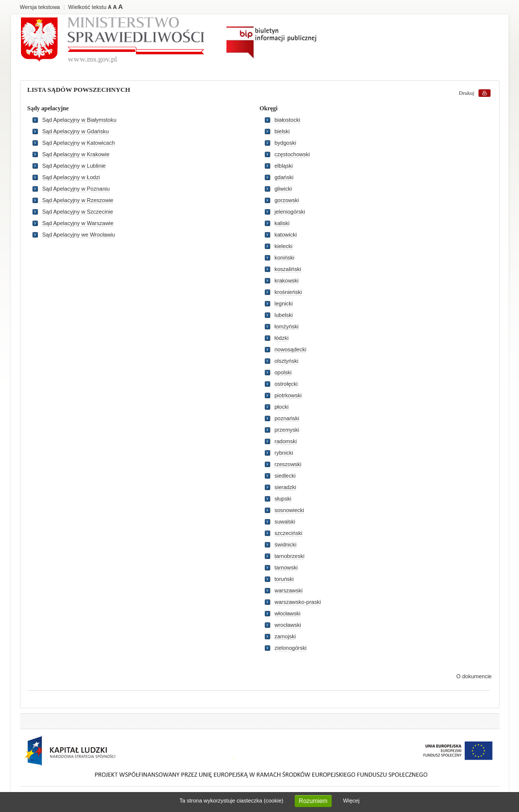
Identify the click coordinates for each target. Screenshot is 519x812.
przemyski (287, 430)
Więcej (351, 801)
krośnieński (288, 292)
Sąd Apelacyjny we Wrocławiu (79, 235)
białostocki (287, 120)
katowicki (286, 235)
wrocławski (288, 625)
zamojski (285, 636)
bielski (282, 131)
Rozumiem (313, 801)
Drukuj (467, 93)
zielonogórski (291, 648)
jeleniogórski (290, 212)
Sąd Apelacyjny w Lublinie (74, 166)
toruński (284, 579)
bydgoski (285, 143)
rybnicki (284, 453)
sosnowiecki (289, 510)
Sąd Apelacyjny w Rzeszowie (78, 200)
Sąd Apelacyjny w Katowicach (79, 143)
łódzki (282, 338)
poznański (287, 418)
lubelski (284, 315)
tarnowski (286, 567)
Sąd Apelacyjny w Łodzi (71, 177)
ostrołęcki (286, 384)
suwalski (285, 522)
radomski (286, 441)
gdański (284, 177)
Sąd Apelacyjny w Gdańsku (76, 131)
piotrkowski (288, 395)
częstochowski (292, 154)
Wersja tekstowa (40, 7)
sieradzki (285, 487)
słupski (283, 499)
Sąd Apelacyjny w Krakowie (76, 154)
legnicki (284, 303)
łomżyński (287, 326)
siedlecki (285, 476)
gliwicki (283, 189)
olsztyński (287, 361)
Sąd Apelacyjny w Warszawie (78, 223)
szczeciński (289, 533)
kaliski (282, 223)
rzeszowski (288, 464)
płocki (282, 407)
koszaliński (288, 269)
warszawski (289, 590)
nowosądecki (291, 349)
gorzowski (287, 200)
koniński (285, 258)
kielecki (284, 246)
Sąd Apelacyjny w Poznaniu (76, 189)
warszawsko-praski (298, 602)
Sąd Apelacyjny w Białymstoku (80, 120)
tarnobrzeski (290, 556)
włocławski (288, 613)
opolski (283, 372)
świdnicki (286, 544)
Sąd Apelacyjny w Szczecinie (78, 212)
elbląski (284, 166)
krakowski (287, 280)
